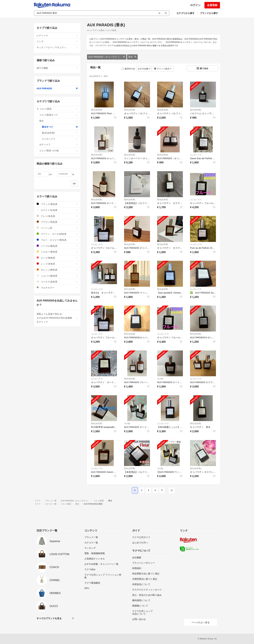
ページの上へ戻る (201, 622)
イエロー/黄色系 (57, 252)
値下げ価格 (57, 68)
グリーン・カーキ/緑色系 (57, 234)
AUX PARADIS (57, 88)
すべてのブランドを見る (49, 618)
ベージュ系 (57, 228)
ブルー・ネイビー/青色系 (57, 240)
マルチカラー (57, 288)
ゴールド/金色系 (57, 282)
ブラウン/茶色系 (57, 222)
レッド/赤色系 (57, 264)
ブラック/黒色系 (57, 204)
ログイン (195, 5)
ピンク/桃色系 (57, 258)
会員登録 (212, 5)
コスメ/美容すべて (59, 115)
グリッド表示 (163, 69)
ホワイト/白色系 (57, 210)
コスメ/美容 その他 (59, 151)
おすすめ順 (144, 69)
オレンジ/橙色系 (57, 270)
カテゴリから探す (185, 13)
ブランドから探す (209, 13)
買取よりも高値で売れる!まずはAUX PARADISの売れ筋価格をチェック (57, 318)
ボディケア (59, 145)
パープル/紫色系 (57, 246)
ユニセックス (196, 155)
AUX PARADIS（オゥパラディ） (107, 57)
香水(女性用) (97, 110)
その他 (160, 379)
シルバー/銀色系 (57, 276)
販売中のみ (128, 69)
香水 (132, 57)
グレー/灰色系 (57, 216)
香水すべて (60, 127)
